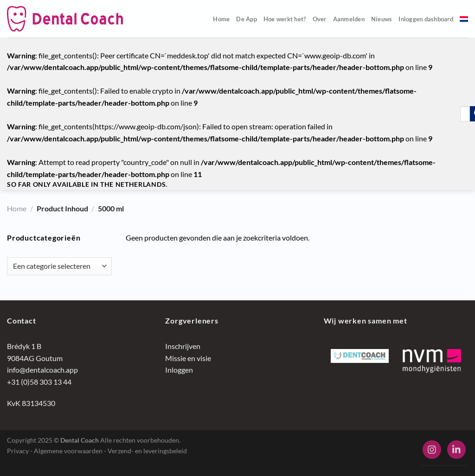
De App (247, 19)
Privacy (18, 451)
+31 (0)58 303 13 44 (39, 382)
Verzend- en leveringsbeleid (147, 451)
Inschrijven (183, 346)
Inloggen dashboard (426, 19)
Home (221, 19)
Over (320, 19)
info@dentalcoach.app (42, 370)
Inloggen (179, 370)
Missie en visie (188, 358)
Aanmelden (349, 19)
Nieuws (382, 19)
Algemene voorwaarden (68, 451)
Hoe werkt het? (285, 19)
